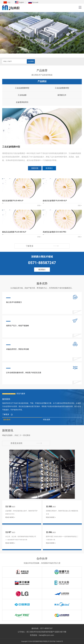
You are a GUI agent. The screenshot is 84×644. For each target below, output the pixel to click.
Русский (35, 2)
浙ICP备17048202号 (56, 641)
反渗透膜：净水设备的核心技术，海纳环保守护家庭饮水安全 (21, 512)
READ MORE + (10, 517)
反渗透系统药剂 (22, 102)
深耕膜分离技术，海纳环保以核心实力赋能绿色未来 (62, 512)
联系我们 (49, 168)
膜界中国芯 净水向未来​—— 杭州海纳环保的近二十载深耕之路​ (62, 538)
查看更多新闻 (26, 443)
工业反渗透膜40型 (62, 88)
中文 (9, 2)
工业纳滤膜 (22, 95)
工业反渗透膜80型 (22, 88)
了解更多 (42, 246)
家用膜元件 (62, 95)
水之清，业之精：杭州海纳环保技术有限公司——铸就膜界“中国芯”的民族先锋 (21, 538)
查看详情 (35, 168)
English (21, 2)
